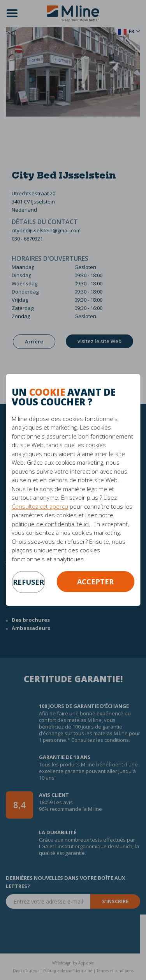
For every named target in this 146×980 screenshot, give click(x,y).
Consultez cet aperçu (40, 506)
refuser (28, 582)
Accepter (95, 582)
